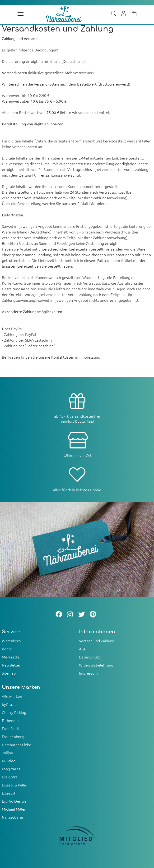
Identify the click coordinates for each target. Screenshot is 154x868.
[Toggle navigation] (21, 14)
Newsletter (11, 665)
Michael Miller (14, 809)
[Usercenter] (124, 14)
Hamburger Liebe (17, 745)
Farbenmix (11, 720)
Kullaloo (9, 761)
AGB (83, 649)
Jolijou (7, 753)
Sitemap (9, 673)
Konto (7, 649)
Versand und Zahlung (97, 641)
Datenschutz (89, 657)
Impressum (88, 673)
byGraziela (11, 704)
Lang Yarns (11, 769)
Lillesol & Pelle (14, 785)
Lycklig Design (14, 801)
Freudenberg (13, 736)
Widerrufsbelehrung (96, 665)
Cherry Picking (14, 712)
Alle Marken (12, 696)
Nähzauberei (12, 817)
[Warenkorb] (134, 14)
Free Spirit (11, 728)
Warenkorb (11, 641)
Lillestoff (9, 793)
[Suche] (114, 14)
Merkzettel (11, 657)
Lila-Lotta (10, 777)
